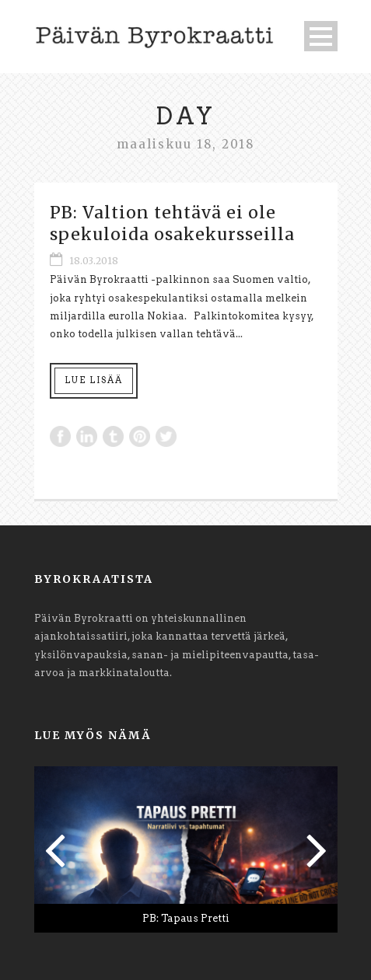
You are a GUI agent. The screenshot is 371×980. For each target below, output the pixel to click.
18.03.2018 (94, 261)
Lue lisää (94, 380)
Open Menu (321, 36)
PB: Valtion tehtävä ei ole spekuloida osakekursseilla (172, 223)
